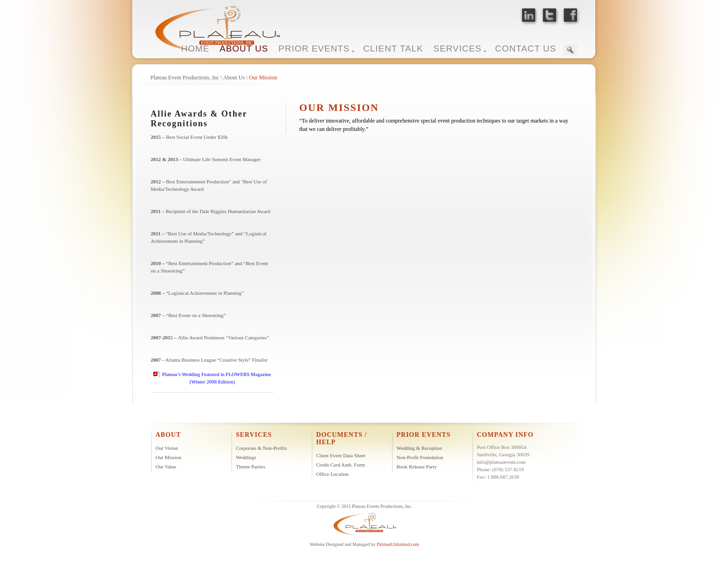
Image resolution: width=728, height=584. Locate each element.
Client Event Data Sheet (341, 455)
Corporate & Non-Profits (261, 448)
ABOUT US (244, 49)
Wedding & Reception (419, 448)
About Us (234, 78)
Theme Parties (250, 467)
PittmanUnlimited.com (398, 544)
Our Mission (263, 78)
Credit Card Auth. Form (341, 465)
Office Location (332, 474)
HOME (195, 49)
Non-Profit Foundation (420, 457)
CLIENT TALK (393, 49)
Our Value (166, 467)
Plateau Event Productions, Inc (185, 78)
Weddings (246, 457)
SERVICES (458, 49)
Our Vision (167, 448)
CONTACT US (526, 49)
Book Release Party (417, 467)
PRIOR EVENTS (314, 49)
